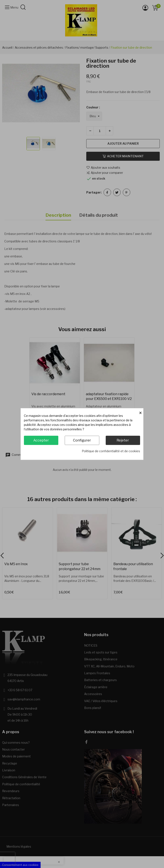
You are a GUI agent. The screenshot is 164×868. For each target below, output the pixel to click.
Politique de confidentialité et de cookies (111, 451)
